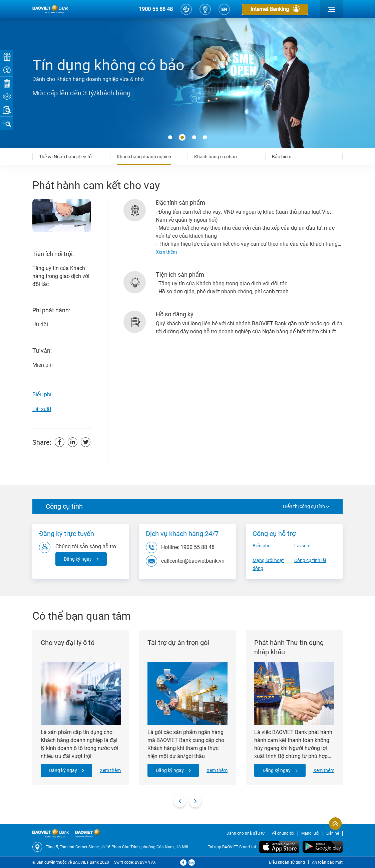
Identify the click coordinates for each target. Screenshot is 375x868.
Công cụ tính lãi (310, 560)
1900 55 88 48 (156, 9)
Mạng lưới (310, 833)
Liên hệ (333, 833)
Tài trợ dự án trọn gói (178, 643)
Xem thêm (110, 770)
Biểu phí (42, 394)
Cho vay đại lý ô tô (68, 643)
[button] (170, 138)
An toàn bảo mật (327, 862)
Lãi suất (42, 409)
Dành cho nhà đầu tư (246, 833)
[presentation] (180, 801)
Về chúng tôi (283, 833)
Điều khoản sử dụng (287, 862)
